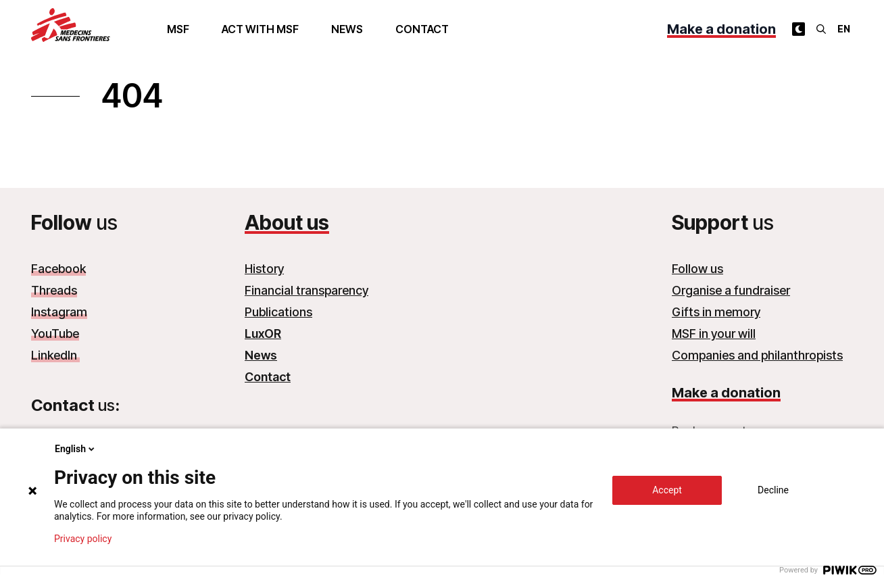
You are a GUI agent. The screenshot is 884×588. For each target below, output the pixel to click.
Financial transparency (306, 290)
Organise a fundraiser (731, 290)
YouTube (55, 334)
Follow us (697, 269)
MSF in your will (714, 334)
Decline (773, 490)
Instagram (59, 312)
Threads (54, 290)
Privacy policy (83, 539)
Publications (278, 312)
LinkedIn (55, 355)
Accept (667, 490)
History (264, 269)
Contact (422, 29)
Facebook (58, 269)
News (347, 29)
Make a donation (721, 29)
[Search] (821, 29)
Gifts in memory (716, 312)
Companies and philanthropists (757, 355)
